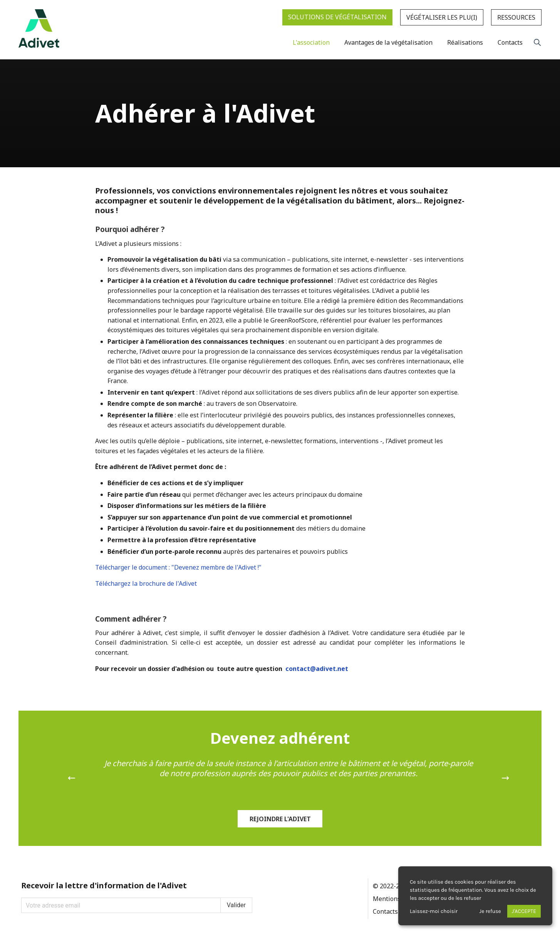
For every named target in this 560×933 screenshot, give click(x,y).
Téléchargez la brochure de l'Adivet (146, 583)
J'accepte (524, 911)
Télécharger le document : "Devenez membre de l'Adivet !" (178, 567)
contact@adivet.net (317, 669)
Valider (236, 905)
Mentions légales (398, 899)
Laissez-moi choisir (434, 911)
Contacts (385, 911)
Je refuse (490, 911)
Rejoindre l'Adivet (280, 819)
